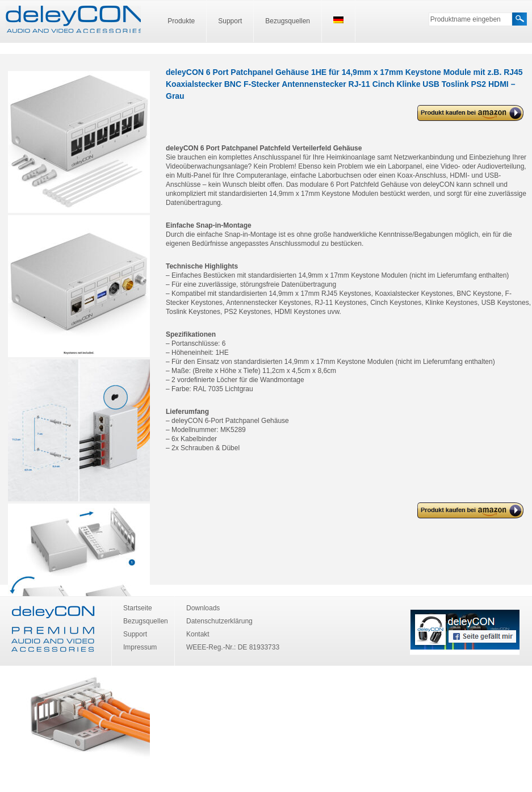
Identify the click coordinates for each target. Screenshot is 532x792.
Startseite (138, 608)
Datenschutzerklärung (219, 621)
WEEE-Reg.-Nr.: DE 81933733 (233, 647)
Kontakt (198, 634)
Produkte (181, 21)
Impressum (140, 647)
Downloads (203, 608)
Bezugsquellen (288, 21)
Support (230, 21)
